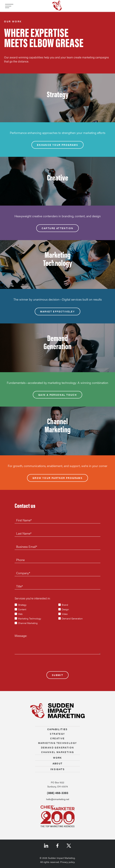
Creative (57, 738)
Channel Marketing (28, 623)
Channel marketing (58, 752)
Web (20, 614)
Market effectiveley (58, 311)
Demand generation (58, 747)
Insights (57, 769)
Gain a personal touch (57, 395)
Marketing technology (58, 743)
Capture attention (58, 228)
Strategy (22, 605)
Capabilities (57, 729)
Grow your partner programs (57, 478)
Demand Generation (72, 618)
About (58, 763)
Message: (21, 636)
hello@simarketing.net (58, 799)
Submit (57, 675)
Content (22, 609)
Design (65, 609)
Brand (65, 605)
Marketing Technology (30, 618)
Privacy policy (67, 862)
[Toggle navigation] (9, 6)
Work (57, 758)
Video (65, 614)
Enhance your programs (57, 145)
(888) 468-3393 (58, 793)
